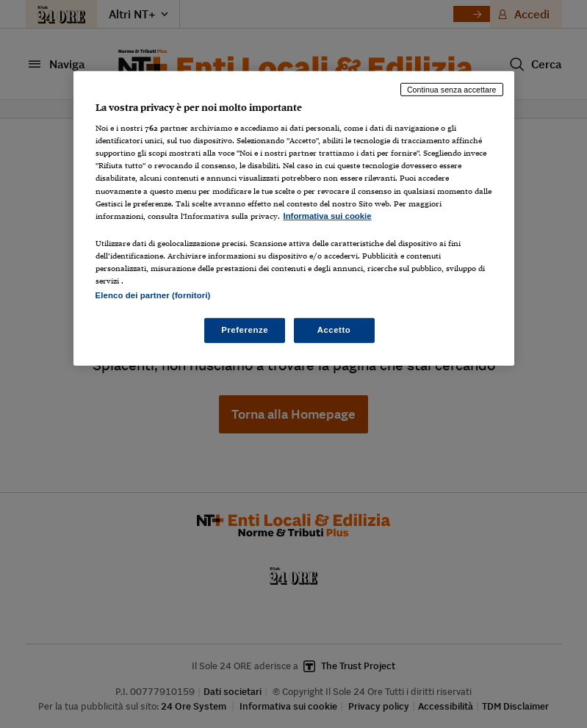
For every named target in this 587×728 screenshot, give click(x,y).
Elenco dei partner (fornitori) (153, 295)
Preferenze (245, 330)
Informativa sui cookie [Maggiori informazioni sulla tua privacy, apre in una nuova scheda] (328, 216)
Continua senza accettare (452, 89)
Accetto (334, 330)
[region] (294, 218)
